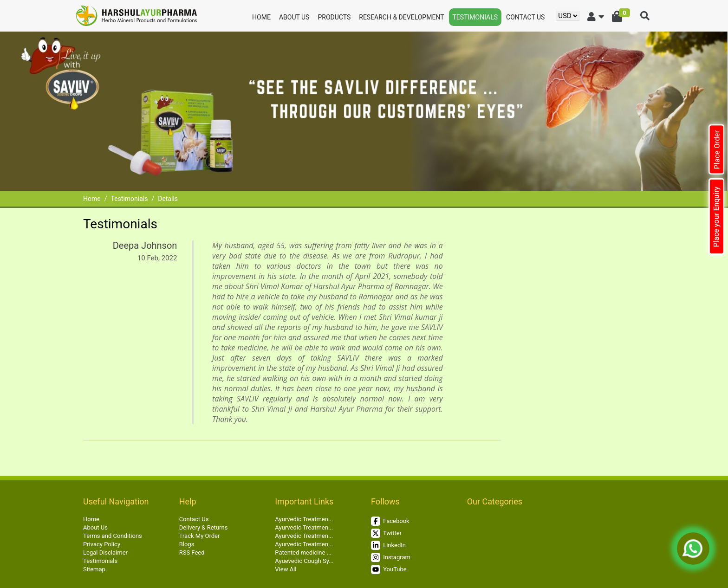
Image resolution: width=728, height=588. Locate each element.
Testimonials (475, 17)
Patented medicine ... (303, 552)
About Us (294, 17)
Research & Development (401, 17)
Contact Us (525, 17)
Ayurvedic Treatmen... (304, 519)
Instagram (391, 557)
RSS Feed (192, 552)
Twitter (386, 533)
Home (261, 17)
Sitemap (94, 569)
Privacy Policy (102, 544)
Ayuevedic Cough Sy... (304, 561)
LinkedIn (388, 545)
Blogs (187, 544)
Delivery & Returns (204, 527)
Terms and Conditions (113, 536)
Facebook (390, 521)
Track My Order (200, 536)
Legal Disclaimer (105, 552)
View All (286, 569)
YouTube (389, 569)
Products (334, 17)
